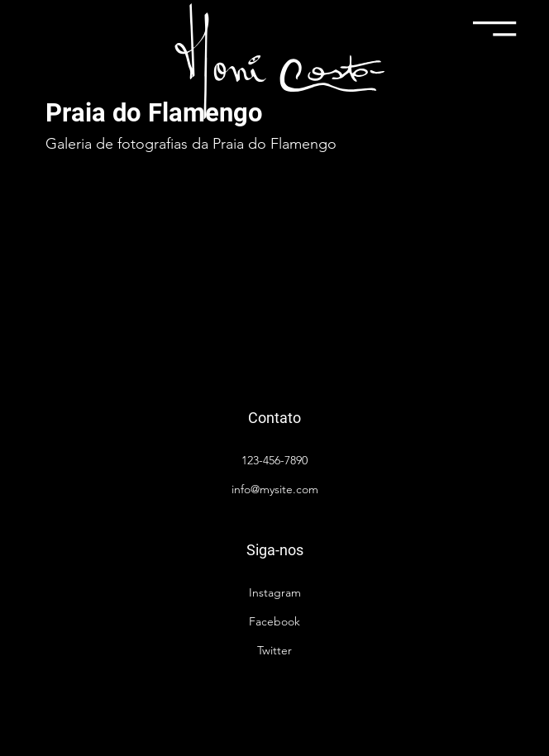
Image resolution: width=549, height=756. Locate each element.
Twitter (274, 650)
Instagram (275, 592)
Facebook (274, 621)
